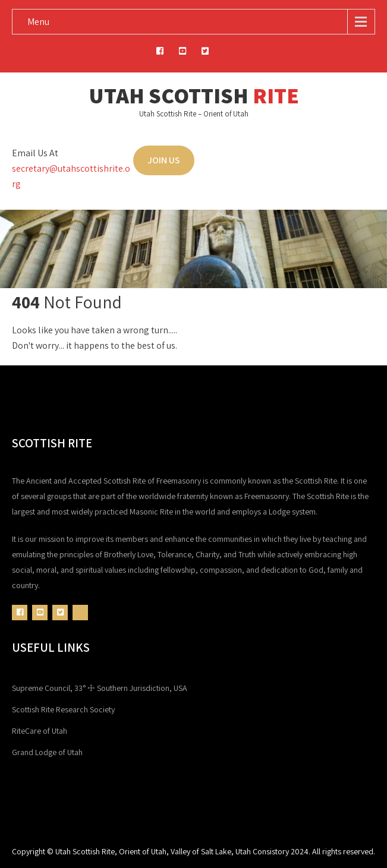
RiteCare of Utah (40, 731)
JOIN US (164, 160)
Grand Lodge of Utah (47, 752)
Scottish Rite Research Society (63, 709)
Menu (38, 22)
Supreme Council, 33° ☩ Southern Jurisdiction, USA (100, 688)
